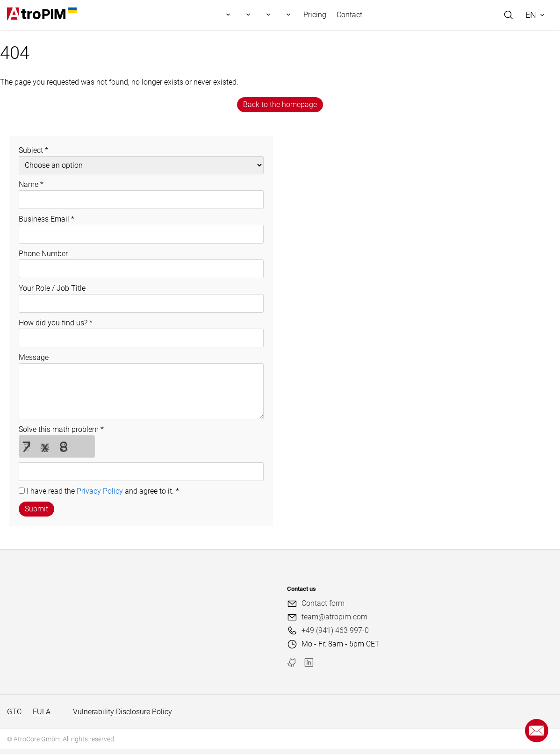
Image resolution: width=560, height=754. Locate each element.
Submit (36, 509)
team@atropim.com (334, 617)
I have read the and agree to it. (103, 491)
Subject (33, 150)
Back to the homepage (280, 104)
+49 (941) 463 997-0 (335, 630)
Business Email (47, 219)
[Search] (509, 15)
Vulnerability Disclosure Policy (122, 712)
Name (31, 184)
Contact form (323, 603)
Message (34, 357)
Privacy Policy (100, 491)
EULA (42, 712)
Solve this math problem (61, 429)
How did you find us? (56, 323)
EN (531, 15)
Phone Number (43, 254)
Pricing (315, 15)
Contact (349, 15)
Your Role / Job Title (52, 288)
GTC (14, 712)
